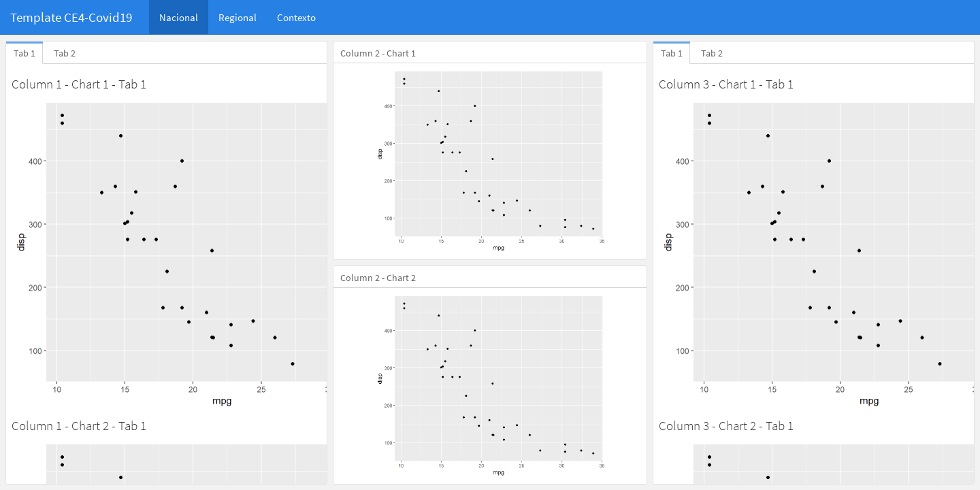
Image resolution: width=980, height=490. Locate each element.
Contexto (296, 17)
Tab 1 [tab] (24, 53)
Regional (238, 17)
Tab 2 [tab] (65, 53)
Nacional (179, 17)
